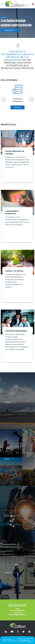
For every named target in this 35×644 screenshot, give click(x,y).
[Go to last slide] (4, 99)
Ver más (18, 107)
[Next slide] (32, 99)
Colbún (10, 576)
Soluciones (11, 519)
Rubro (9, 462)
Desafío (10, 406)
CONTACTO (10, 30)
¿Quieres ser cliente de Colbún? (17, 640)
